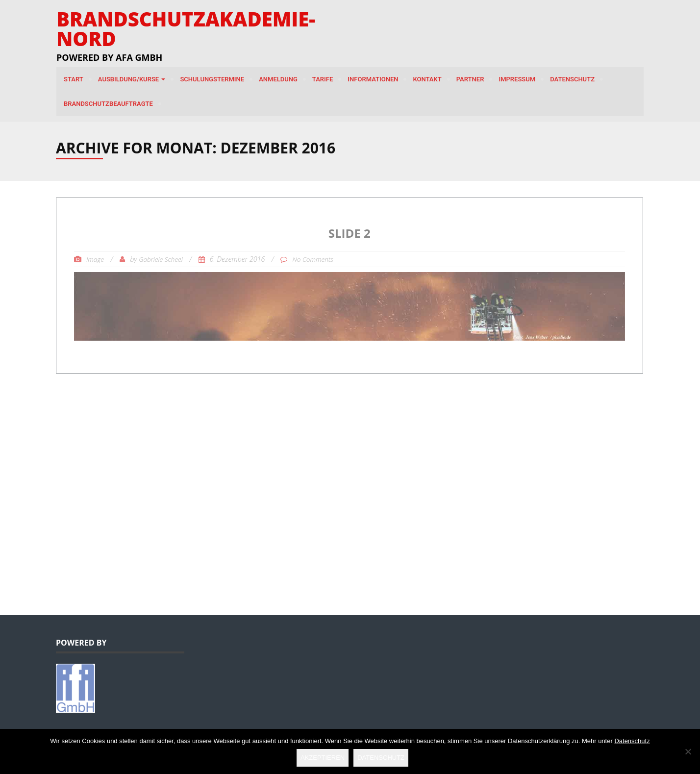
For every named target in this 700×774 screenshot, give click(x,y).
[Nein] (688, 751)
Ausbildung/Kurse (132, 79)
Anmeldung (278, 79)
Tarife (323, 79)
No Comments (312, 259)
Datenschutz (572, 79)
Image (95, 259)
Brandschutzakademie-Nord (186, 29)
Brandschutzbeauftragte (108, 104)
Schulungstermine (212, 79)
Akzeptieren (323, 758)
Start (74, 79)
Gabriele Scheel (161, 259)
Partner (470, 79)
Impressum (517, 79)
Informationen (373, 79)
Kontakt (427, 79)
